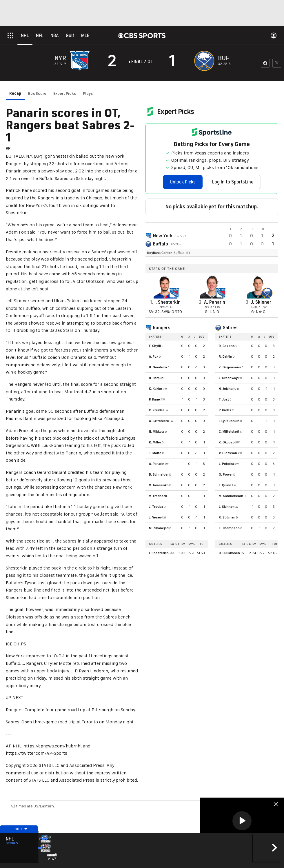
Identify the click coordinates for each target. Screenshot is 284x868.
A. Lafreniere (159, 421)
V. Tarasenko (159, 485)
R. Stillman (227, 517)
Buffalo (161, 244)
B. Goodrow (158, 367)
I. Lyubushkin (229, 421)
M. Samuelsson (231, 496)
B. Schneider (159, 474)
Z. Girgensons (230, 367)
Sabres (230, 328)
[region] (242, 821)
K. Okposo (227, 442)
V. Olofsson (228, 453)
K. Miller (155, 442)
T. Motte (155, 453)
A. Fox (154, 356)
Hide (19, 840)
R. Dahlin (225, 356)
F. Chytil (155, 346)
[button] (242, 821)
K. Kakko (155, 389)
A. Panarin (157, 464)
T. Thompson (229, 528)
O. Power (226, 474)
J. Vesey (155, 517)
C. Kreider (156, 410)
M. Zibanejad (159, 528)
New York (163, 236)
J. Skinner (226, 507)
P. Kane (154, 399)
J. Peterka (226, 464)
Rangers (162, 328)
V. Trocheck (158, 496)
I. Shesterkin (159, 553)
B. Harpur (156, 378)
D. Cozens (227, 346)
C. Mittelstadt (229, 432)
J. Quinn (225, 485)
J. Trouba (156, 507)
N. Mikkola (157, 432)
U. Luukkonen (229, 553)
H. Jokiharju (228, 389)
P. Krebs (225, 410)
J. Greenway (228, 378)
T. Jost (224, 399)
